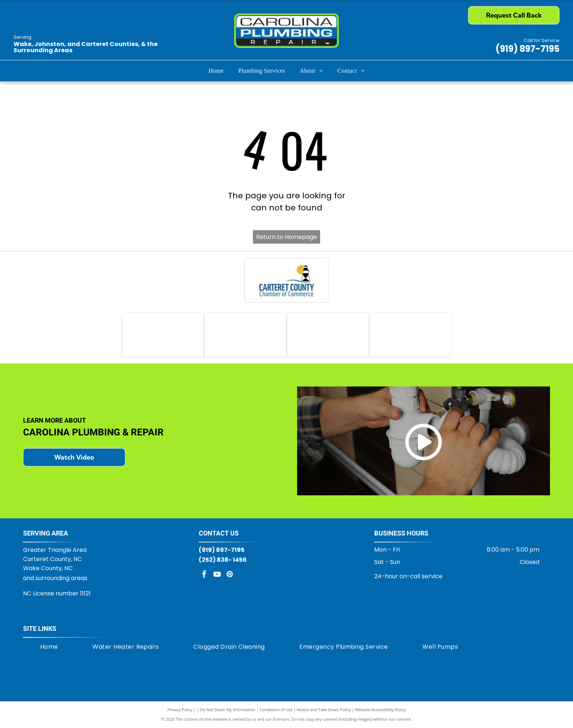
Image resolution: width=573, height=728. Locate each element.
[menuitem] (216, 71)
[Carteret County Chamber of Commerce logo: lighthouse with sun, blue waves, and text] (287, 280)
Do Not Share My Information (228, 710)
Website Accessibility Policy (380, 710)
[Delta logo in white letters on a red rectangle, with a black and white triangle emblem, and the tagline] (328, 335)
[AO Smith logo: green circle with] (163, 335)
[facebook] (204, 575)
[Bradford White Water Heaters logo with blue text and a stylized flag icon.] (245, 335)
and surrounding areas (55, 578)
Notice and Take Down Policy (324, 710)
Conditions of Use (276, 710)
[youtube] (217, 575)
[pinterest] (230, 575)
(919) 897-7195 (528, 49)
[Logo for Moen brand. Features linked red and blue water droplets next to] (411, 335)
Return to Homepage (286, 237)
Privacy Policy (180, 710)
